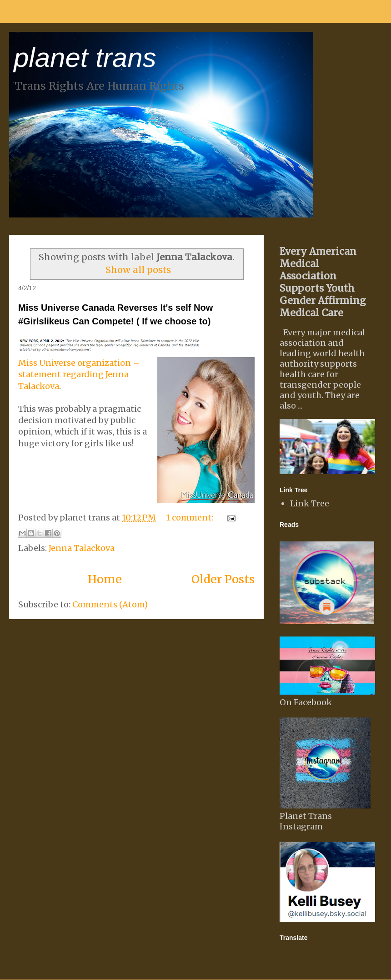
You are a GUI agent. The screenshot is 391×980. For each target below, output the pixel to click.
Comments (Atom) (110, 604)
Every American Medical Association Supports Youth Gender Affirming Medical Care (323, 282)
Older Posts (223, 579)
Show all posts (138, 270)
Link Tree (310, 503)
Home (105, 579)
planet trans (85, 58)
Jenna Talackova (82, 548)
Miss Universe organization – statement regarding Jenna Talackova (79, 374)
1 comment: (190, 518)
